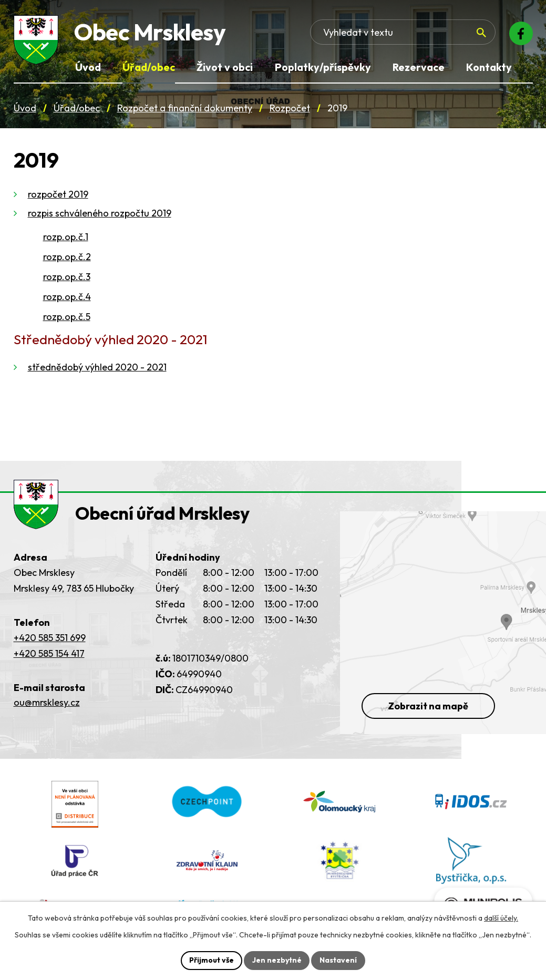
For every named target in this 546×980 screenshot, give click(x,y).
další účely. (501, 918)
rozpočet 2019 (58, 196)
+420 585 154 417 (49, 659)
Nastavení (339, 960)
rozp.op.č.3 (67, 278)
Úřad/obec (77, 110)
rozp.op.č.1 (66, 238)
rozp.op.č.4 (67, 298)
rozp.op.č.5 (67, 318)
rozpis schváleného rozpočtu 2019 (100, 215)
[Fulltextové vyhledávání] (423, 34)
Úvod (25, 110)
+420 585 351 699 (50, 643)
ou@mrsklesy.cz (47, 708)
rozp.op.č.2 (67, 258)
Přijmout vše (212, 960)
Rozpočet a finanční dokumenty (185, 110)
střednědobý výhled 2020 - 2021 (97, 369)
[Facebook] (520, 34)
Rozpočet (290, 110)
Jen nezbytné (277, 960)
